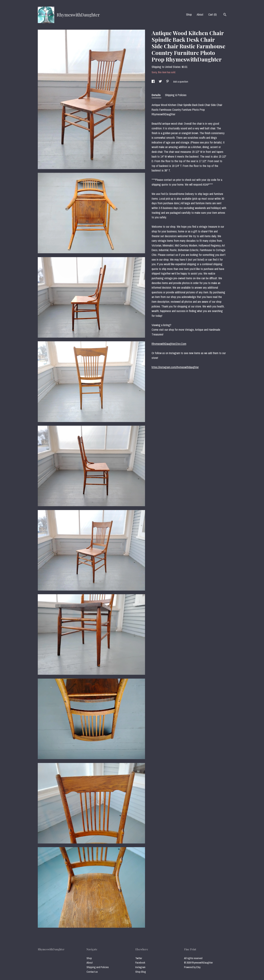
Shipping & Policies (176, 95)
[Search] (225, 15)
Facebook (140, 963)
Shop (189, 14)
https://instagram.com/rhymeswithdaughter (175, 367)
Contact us (92, 972)
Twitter (139, 958)
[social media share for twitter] (161, 82)
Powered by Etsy (192, 967)
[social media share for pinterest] (168, 82)
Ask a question (181, 82)
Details (156, 95)
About (200, 14)
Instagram (140, 967)
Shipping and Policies (98, 967)
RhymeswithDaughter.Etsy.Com (169, 344)
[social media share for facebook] (153, 82)
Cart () (212, 14)
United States (173, 67)
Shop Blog (141, 972)
